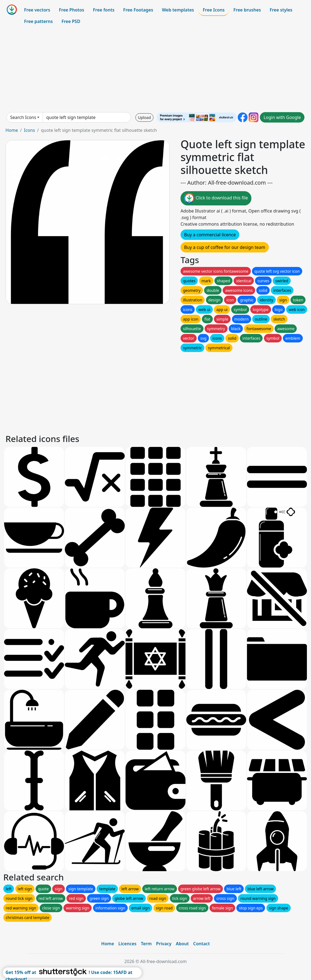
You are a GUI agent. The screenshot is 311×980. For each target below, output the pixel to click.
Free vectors (37, 10)
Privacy (164, 944)
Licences (127, 944)
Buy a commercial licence (210, 235)
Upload (144, 117)
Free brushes (247, 10)
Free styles (281, 10)
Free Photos (71, 10)
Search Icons (23, 117)
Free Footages (138, 10)
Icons (29, 130)
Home (12, 130)
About (182, 944)
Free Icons (214, 10)
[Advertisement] (156, 69)
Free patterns (38, 21)
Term (146, 944)
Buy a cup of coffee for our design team (225, 247)
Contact (201, 944)
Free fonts (104, 10)
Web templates (178, 10)
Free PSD (71, 21)
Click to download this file (216, 198)
